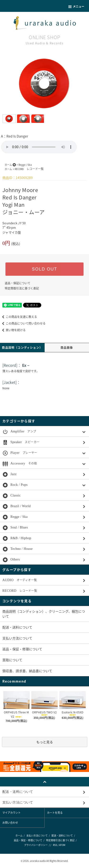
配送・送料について (17, 627)
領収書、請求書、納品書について (27, 671)
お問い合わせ (10, 823)
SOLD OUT (44, 269)
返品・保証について (18, 283)
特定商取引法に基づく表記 (22, 288)
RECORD (29, 169)
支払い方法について (17, 638)
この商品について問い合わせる (23, 323)
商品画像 (67, 348)
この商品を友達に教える (19, 317)
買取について (12, 660)
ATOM (62, 845)
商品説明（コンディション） (22, 348)
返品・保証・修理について (22, 649)
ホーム (8, 165)
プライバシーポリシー (36, 845)
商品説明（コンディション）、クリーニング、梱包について (44, 614)
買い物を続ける (13, 330)
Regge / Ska (25, 165)
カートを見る (55, 813)
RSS (55, 845)
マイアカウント (12, 813)
